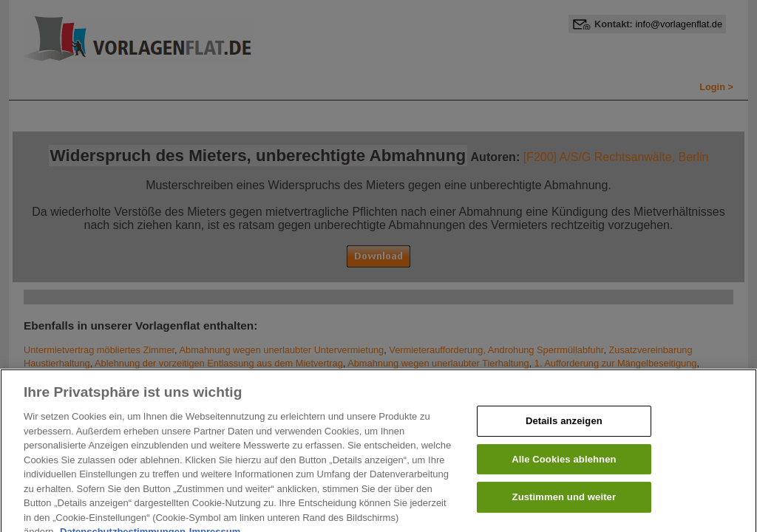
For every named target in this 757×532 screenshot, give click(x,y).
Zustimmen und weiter (564, 504)
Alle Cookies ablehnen (564, 465)
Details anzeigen (564, 427)
